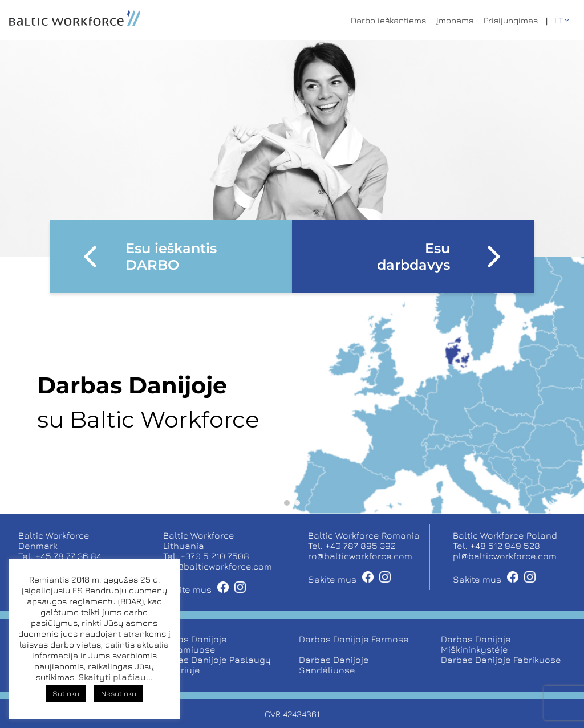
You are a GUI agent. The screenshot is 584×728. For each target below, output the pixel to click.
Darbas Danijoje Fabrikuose (501, 660)
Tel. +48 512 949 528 (496, 546)
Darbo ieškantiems (388, 20)
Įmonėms (455, 20)
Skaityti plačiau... (115, 677)
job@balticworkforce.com (218, 566)
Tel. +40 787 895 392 (352, 546)
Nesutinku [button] (119, 693)
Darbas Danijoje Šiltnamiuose (192, 644)
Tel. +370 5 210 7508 (206, 556)
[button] (287, 503)
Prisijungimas (511, 20)
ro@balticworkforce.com (360, 556)
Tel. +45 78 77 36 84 (60, 556)
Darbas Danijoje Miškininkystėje (476, 644)
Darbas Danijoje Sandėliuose (334, 665)
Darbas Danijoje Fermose (354, 639)
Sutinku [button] (66, 693)
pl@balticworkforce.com (505, 556)
